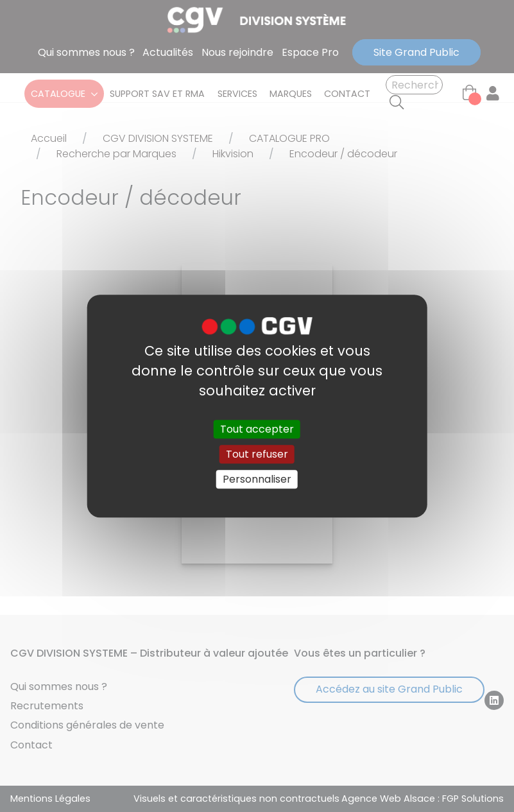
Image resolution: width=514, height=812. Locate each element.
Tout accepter (257, 429)
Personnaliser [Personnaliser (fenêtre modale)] (257, 479)
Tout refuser (257, 454)
